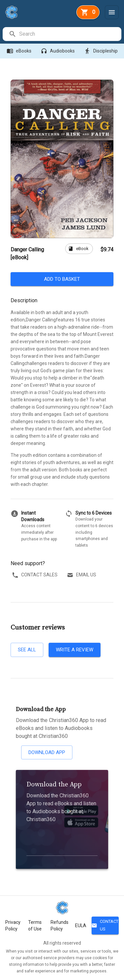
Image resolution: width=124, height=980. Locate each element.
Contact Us (105, 926)
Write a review (75, 650)
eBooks (20, 51)
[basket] (88, 12)
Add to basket (62, 279)
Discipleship (102, 51)
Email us (82, 575)
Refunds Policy (60, 926)
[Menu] (112, 12)
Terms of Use (35, 926)
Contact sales (35, 575)
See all (27, 650)
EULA (81, 926)
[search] (70, 34)
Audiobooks (58, 51)
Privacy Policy (13, 926)
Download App (47, 752)
